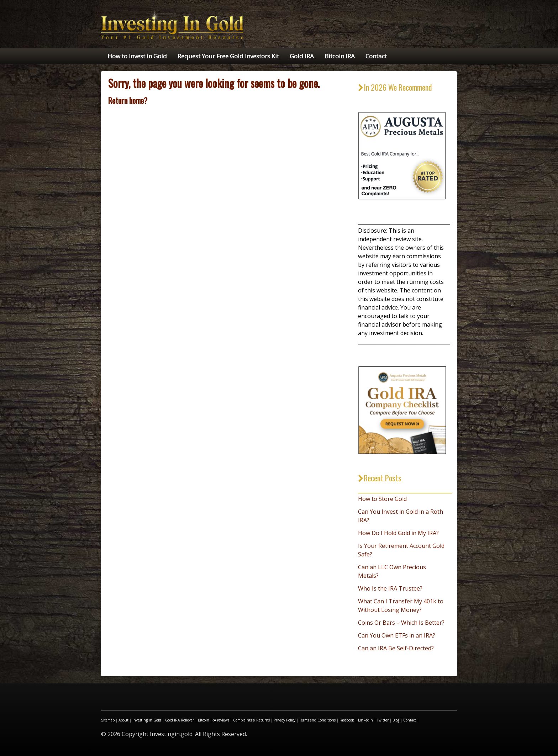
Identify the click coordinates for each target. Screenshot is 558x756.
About (123, 720)
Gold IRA (302, 56)
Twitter (383, 720)
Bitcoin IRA (340, 56)
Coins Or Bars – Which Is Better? (401, 623)
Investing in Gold (147, 720)
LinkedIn (365, 720)
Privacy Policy (285, 720)
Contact (376, 56)
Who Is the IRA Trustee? (390, 588)
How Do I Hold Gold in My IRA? (398, 533)
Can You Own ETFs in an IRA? (397, 635)
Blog (396, 720)
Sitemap (108, 720)
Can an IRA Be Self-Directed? (396, 648)
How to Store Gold (382, 499)
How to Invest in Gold (137, 56)
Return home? (128, 100)
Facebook (347, 720)
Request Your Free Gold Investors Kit (228, 56)
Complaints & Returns (251, 720)
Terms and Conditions (317, 720)
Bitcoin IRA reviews (214, 720)
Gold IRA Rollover (180, 720)
